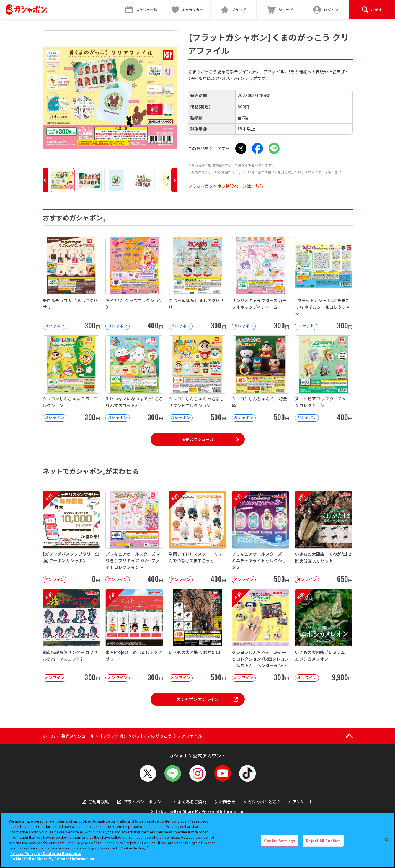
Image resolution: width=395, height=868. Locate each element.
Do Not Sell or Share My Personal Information (200, 811)
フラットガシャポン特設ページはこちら (226, 186)
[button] (45, 180)
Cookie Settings (280, 841)
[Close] (386, 840)
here (15, 826)
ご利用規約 (95, 802)
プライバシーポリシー (141, 802)
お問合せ (227, 802)
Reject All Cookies (323, 841)
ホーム (49, 736)
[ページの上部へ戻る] (349, 736)
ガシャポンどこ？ (264, 802)
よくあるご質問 (192, 802)
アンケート (303, 802)
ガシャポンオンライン (207, 699)
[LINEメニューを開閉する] (173, 773)
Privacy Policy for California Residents (46, 853)
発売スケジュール (197, 439)
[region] (197, 840)
